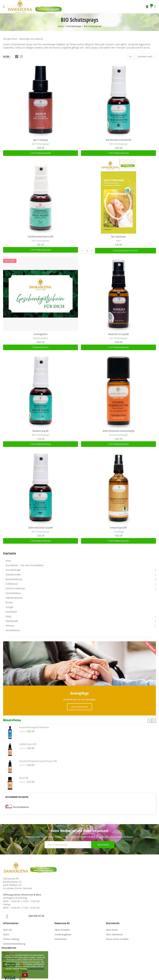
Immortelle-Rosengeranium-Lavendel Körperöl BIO (38, 761)
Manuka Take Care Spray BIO (118, 334)
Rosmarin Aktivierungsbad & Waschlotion (34, 727)
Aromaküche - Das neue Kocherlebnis (25, 565)
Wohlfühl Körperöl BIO (28, 744)
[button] (150, 721)
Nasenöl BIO (24, 778)
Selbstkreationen (14, 598)
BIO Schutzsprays (41, 144)
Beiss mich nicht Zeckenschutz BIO (119, 140)
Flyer (119, 241)
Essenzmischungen (119, 435)
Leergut (9, 607)
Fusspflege (118, 532)
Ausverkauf (11, 612)
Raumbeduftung (14, 579)
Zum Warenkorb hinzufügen (126, 251)
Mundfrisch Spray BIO (41, 431)
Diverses (10, 626)
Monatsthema (13, 630)
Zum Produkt (41, 347)
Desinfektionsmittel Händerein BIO (41, 237)
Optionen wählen (41, 153)
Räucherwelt (12, 621)
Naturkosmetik (13, 575)
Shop (8, 561)
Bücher (9, 602)
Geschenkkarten (21, 807)
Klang (8, 616)
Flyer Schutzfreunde (118, 237)
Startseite (10, 553)
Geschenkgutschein (41, 334)
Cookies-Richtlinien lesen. (33, 970)
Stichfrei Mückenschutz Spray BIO (41, 528)
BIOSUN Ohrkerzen (15, 588)
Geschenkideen (41, 338)
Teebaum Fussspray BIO (118, 528)
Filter (6, 56)
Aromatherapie (13, 570)
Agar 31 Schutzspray (41, 140)
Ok (25, 975)
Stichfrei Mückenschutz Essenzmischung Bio (118, 431)
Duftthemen (12, 584)
